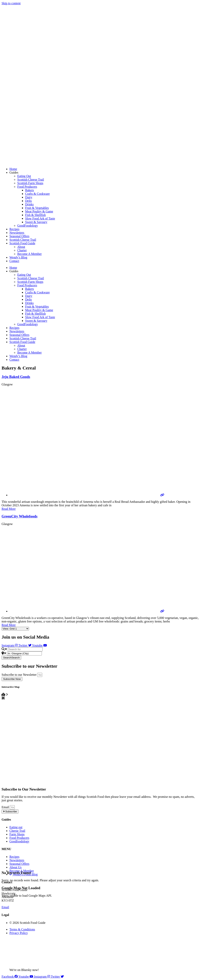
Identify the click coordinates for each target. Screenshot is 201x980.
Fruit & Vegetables (37, 208)
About (21, 247)
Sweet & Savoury (36, 222)
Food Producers (27, 187)
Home (13, 169)
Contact (14, 261)
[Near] (24, 653)
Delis (28, 201)
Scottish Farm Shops (30, 183)
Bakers (29, 190)
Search (11, 658)
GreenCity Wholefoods (20, 516)
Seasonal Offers (19, 236)
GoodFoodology (28, 226)
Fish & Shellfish (35, 215)
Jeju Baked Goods (16, 377)
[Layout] (15, 629)
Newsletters (17, 233)
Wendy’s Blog (18, 257)
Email (6, 807)
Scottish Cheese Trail (31, 180)
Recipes (14, 229)
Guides (14, 172)
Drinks (29, 204)
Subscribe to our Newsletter (19, 675)
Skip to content (11, 3)
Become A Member (29, 254)
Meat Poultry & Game (39, 211)
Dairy (29, 197)
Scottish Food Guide (22, 243)
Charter (22, 250)
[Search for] (25, 649)
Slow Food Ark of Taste (40, 218)
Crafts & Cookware (37, 194)
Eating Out (24, 176)
